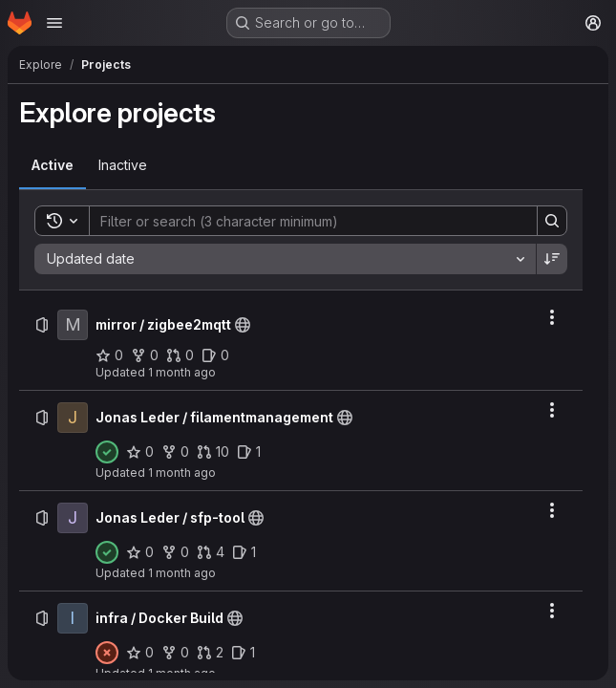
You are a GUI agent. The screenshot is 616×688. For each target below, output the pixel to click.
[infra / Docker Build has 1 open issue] (243, 653)
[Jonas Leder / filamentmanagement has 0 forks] (175, 452)
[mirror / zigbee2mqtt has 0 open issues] (215, 355)
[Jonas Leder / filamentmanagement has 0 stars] (140, 452)
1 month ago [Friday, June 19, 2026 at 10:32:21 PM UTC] (182, 573)
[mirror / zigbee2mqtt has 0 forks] (145, 355)
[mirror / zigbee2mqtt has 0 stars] (109, 355)
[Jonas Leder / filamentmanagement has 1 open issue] (249, 452)
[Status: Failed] (107, 653)
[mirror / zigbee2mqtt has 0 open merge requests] (180, 355)
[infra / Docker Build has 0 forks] (175, 653)
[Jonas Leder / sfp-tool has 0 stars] (140, 552)
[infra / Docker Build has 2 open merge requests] (210, 653)
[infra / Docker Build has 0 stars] (140, 653)
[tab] (53, 165)
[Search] (304, 221)
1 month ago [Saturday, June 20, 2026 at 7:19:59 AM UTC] (182, 372)
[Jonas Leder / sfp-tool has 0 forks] (175, 552)
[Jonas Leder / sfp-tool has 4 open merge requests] (211, 552)
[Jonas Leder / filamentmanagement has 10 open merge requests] (213, 452)
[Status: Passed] (107, 452)
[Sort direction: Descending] (552, 259)
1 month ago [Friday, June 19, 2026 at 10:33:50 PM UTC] (182, 473)
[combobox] (285, 259)
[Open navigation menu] (54, 23)
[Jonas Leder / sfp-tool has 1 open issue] (244, 552)
